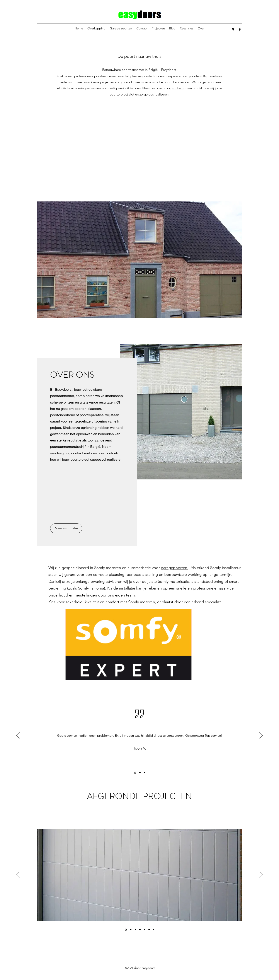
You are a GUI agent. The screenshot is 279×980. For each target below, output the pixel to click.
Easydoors (169, 70)
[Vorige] (18, 736)
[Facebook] (240, 29)
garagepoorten (175, 568)
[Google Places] (233, 29)
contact (178, 88)
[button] (139, 260)
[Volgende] (261, 736)
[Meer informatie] (66, 528)
